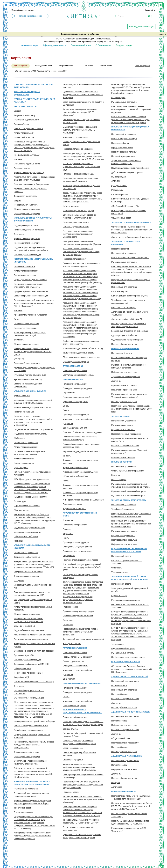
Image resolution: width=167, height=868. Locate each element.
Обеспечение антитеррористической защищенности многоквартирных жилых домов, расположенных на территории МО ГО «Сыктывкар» (33, 773)
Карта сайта (150, 10)
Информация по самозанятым (28, 532)
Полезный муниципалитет (123, 156)
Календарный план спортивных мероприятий (83, 639)
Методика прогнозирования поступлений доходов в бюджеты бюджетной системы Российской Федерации (32, 836)
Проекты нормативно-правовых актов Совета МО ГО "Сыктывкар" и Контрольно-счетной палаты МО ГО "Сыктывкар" (132, 806)
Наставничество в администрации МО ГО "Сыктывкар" (130, 606)
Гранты (66, 410)
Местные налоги (21, 510)
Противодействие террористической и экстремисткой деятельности (129, 325)
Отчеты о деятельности (73, 661)
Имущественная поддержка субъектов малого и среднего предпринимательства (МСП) (33, 352)
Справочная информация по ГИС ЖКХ (31, 664)
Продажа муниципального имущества (31, 291)
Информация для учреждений (76, 397)
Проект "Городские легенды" (124, 152)
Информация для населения (124, 287)
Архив (17, 319)
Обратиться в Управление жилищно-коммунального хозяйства (31, 762)
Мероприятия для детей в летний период (81, 451)
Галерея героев (118, 98)
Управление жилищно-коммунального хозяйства (32, 547)
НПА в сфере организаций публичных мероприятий (129, 212)
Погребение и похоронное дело (28, 673)
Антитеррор (117, 787)
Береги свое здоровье (73, 748)
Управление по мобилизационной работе (131, 222)
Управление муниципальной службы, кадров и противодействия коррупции (130, 578)
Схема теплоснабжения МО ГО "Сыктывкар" (34, 682)
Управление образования (75, 648)
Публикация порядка (23, 812)
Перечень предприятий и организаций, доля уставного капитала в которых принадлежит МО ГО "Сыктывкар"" (34, 303)
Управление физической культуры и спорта (80, 514)
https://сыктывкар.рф (113, 42)
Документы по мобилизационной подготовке (131, 237)
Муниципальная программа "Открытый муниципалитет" (129, 452)
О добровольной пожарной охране (127, 340)
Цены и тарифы (21, 468)
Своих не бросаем (120, 194)
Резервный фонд (22, 124)
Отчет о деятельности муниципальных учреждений (80, 576)
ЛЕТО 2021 (116, 181)
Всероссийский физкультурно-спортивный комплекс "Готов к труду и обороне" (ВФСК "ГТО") (82, 567)
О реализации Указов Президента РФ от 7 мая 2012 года (130, 440)
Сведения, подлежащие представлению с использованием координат (82, 265)
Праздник (116, 783)
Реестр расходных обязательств (29, 129)
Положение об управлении (26, 443)
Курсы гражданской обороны (124, 335)
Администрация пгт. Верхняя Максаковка (131, 712)
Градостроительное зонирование (78, 149)
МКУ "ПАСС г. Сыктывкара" (124, 308)
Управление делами (121, 416)
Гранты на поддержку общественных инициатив (79, 754)
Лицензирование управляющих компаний (33, 635)
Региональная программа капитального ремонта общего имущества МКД (32, 594)
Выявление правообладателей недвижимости (28, 385)
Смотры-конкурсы (119, 291)
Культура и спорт (119, 186)
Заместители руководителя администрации (27, 93)
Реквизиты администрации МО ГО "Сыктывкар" (127, 562)
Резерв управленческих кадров (125, 600)
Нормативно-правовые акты (124, 390)
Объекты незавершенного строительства (81, 357)
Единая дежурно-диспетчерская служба (129, 296)
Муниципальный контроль (123, 430)
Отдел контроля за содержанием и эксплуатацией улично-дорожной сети (31, 249)
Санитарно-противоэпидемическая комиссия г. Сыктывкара (83, 776)
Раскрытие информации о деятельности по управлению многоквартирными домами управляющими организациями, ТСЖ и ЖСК (34, 564)
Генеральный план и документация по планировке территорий (31, 795)
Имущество (68, 534)
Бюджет (17, 111)
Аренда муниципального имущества (30, 315)
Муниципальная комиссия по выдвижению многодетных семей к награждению (82, 836)
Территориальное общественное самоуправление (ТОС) (126, 162)
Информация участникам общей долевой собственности (81, 187)
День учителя (69, 679)
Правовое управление (73, 366)
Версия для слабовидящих (141, 27)
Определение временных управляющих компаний (32, 736)
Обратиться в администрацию (125, 446)
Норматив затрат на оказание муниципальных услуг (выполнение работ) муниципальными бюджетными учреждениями (33, 421)
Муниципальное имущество (27, 344)
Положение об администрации (125, 681)
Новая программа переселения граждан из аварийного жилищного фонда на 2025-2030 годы (131, 409)
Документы (19, 340)
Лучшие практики (22, 396)
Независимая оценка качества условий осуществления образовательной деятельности (80, 632)
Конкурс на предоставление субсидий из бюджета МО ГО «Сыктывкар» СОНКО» (81, 821)
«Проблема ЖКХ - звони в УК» (125, 206)
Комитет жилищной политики (125, 349)
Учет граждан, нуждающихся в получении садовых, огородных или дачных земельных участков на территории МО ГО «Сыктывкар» (83, 156)
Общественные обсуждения (27, 752)
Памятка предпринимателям (76, 227)
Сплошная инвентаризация (26, 324)
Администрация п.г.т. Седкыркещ (127, 756)
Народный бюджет (71, 792)
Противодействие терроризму (125, 743)
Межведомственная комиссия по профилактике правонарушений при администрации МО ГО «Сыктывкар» (80, 767)
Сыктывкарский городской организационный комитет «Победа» (83, 735)
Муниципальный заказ (24, 459)
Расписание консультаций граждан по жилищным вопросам (128, 366)
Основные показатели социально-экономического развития (29, 453)
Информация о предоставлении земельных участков (82, 86)
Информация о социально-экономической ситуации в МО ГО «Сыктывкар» (33, 402)
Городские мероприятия (122, 147)
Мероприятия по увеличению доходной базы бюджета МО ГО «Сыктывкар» (34, 178)
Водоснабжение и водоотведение (29, 630)
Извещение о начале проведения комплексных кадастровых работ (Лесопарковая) (78, 234)
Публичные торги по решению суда (30, 375)
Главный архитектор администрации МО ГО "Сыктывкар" (34, 100)
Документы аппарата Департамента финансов (30, 190)
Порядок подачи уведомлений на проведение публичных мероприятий (80, 742)
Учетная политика (119, 572)
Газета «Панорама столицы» (124, 139)
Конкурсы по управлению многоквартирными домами (34, 645)
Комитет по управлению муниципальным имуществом (34, 261)
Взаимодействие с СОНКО (75, 428)
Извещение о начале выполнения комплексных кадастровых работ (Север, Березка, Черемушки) (81, 252)
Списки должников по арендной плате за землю (81, 143)
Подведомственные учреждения (77, 388)
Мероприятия (69, 393)
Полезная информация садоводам (78, 174)
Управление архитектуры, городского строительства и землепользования (32, 783)
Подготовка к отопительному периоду (31, 639)
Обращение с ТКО (22, 669)
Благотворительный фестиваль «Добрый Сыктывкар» (130, 200)
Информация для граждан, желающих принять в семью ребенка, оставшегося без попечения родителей (131, 524)
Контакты (18, 159)
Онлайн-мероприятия (72, 504)
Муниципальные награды (123, 653)
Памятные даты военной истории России (130, 168)
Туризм (66, 481)
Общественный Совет (121, 738)
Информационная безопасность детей (80, 472)
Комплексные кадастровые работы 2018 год (83, 348)
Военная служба (70, 729)
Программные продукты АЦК (27, 155)
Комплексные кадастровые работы (79, 353)
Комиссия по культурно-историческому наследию (80, 462)
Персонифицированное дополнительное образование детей (81, 446)
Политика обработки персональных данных (82, 432)
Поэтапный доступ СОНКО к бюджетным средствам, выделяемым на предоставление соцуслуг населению (83, 785)
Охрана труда (20, 501)
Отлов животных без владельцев (29, 698)
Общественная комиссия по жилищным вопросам (129, 359)
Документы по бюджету (25, 115)
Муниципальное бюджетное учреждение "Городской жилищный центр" (130, 396)
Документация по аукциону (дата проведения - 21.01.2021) (35, 369)
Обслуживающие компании (26, 576)
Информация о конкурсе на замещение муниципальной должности (81, 180)
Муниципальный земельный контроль (128, 491)
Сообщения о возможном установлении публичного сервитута (81, 343)
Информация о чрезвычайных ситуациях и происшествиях (131, 281)
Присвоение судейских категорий (78, 616)
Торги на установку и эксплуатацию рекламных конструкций (30, 334)
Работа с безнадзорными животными (31, 726)
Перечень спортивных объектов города (80, 560)
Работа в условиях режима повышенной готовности (32, 473)
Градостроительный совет (74, 259)
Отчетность (19, 234)
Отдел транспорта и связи (26, 225)
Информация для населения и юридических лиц (34, 586)
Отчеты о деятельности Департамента (31, 184)
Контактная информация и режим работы (130, 258)
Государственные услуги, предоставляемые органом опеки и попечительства (131, 515)
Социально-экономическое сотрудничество (34, 429)
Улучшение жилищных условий (125, 377)
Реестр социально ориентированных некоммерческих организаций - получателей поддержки (131, 109)
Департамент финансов (25, 107)
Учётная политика (71, 206)
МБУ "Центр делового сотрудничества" (32, 479)
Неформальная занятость (26, 205)
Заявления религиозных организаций (31, 296)
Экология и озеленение (25, 626)
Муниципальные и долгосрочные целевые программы (33, 608)
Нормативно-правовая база (75, 468)
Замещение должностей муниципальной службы (130, 590)
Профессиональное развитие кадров (128, 657)
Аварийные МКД (21, 677)
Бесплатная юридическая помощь (78, 375)
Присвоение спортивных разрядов (78, 611)
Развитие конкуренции (24, 412)
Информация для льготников (76, 222)
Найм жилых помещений (25, 328)
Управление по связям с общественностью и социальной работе (82, 711)
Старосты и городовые (73, 760)
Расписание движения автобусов (29, 230)
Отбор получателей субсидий (27, 255)
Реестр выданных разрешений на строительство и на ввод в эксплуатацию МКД (81, 167)
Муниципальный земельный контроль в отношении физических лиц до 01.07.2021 (130, 485)
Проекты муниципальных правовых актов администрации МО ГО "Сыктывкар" (130, 822)
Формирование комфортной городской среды (35, 721)
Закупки (18, 200)
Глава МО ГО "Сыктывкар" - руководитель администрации (33, 86)
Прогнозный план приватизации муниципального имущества (28, 286)
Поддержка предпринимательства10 (31, 434)
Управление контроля (122, 462)
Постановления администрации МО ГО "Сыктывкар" (129, 815)
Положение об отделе (121, 556)
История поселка (119, 685)
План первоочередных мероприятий (31, 497)
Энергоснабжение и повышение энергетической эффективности (28, 620)
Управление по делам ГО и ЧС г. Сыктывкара (126, 243)
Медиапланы (117, 190)
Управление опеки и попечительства (129, 500)
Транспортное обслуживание (27, 557)
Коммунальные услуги (24, 463)
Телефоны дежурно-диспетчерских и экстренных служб (128, 302)
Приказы (67, 529)
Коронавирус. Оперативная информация (130, 331)
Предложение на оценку (25, 275)
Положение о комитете (24, 266)
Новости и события (120, 143)
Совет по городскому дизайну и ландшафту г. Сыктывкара (83, 103)
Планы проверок (70, 607)
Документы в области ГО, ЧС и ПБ (127, 319)
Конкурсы (18, 541)
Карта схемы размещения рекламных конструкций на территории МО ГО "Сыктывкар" (80, 112)
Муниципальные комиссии (26, 271)
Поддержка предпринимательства (29, 528)
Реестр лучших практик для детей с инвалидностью (79, 829)
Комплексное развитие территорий (79, 211)
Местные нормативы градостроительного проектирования (81, 121)
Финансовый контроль (24, 137)
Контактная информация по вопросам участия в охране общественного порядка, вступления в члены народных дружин (131, 120)
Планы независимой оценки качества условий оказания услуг (80, 438)
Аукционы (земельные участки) (28, 379)
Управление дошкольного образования (82, 683)
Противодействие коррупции (27, 214)
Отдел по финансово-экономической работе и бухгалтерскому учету (129, 550)
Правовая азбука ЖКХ (24, 655)
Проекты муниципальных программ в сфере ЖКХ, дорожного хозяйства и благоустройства (34, 745)
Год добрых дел (118, 177)
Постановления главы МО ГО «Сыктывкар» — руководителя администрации (131, 797)
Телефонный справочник (30, 16)
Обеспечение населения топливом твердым (34, 651)
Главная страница (143, 66)
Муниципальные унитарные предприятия (33, 407)
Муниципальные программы (27, 209)
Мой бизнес (19, 438)
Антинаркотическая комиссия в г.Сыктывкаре (83, 500)
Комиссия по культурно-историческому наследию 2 (80, 494)
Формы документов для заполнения (30, 280)
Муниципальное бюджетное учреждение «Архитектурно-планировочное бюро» (32, 802)
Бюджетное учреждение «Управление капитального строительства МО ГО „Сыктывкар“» (80, 130)
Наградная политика (72, 644)
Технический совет (22, 808)
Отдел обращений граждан (23, 10)
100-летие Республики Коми (75, 476)
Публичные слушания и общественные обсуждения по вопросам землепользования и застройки (83, 95)
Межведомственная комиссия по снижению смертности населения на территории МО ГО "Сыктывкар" (83, 799)
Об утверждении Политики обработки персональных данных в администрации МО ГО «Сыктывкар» (132, 230)
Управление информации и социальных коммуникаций (130, 128)
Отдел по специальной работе (126, 662)
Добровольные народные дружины (127, 172)
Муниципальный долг (24, 133)
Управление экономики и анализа (30, 391)
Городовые (19, 581)
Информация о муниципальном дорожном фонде (33, 601)
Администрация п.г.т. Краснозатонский (130, 677)
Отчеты (66, 406)
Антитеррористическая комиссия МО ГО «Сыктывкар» (130, 313)
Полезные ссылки (22, 168)
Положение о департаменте (27, 120)
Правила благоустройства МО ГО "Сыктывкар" (29, 692)
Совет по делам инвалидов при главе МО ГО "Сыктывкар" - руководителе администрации (83, 723)
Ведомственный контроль (74, 509)
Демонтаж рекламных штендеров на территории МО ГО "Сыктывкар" (79, 216)
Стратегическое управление (27, 506)
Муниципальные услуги (122, 425)
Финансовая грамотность (25, 196)
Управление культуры (73, 379)
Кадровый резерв (119, 596)
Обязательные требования (26, 537)
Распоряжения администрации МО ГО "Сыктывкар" (129, 830)
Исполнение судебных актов (27, 164)
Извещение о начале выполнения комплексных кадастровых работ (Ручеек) (82, 243)
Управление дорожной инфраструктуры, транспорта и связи (33, 219)
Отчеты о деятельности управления (128, 471)
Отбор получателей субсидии (27, 660)
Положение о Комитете (122, 353)
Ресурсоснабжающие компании (28, 572)
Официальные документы (74, 706)
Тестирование (118, 644)
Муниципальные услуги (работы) (29, 173)
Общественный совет (121, 218)
